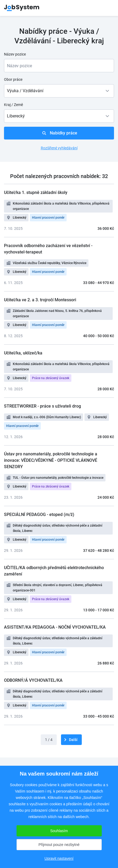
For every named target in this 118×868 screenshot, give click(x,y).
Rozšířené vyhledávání (59, 148)
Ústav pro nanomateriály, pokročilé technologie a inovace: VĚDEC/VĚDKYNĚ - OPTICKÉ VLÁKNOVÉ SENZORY (51, 460)
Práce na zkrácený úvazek (51, 378)
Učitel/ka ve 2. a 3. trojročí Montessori (40, 300)
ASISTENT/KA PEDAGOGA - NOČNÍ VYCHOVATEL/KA (55, 627)
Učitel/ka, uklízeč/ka (23, 353)
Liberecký (20, 218)
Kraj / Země (13, 105)
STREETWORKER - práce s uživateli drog (42, 406)
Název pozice (15, 54)
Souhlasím (59, 831)
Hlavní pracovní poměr (48, 218)
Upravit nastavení (59, 858)
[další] (71, 740)
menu (107, 8)
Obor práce (13, 79)
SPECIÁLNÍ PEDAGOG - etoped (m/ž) (39, 515)
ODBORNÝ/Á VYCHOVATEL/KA (33, 680)
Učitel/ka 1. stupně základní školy (36, 192)
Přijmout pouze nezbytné (59, 845)
